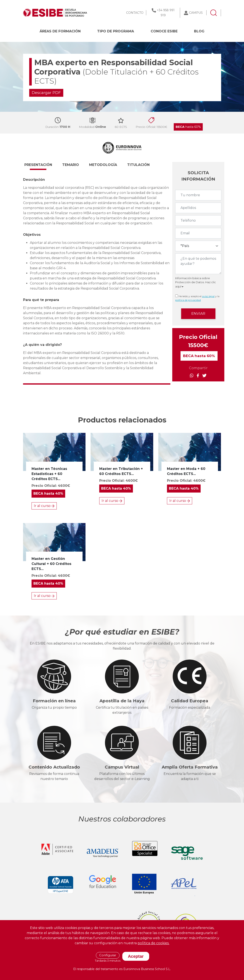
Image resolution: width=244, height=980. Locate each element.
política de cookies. (153, 943)
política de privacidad (188, 300)
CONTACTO (135, 13)
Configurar (108, 955)
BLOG (199, 31)
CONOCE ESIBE (164, 31)
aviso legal (208, 296)
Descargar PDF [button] (46, 93)
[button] (42, 167)
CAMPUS (196, 13)
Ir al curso (44, 506)
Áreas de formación (60, 31)
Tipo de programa (116, 31)
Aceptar (136, 956)
